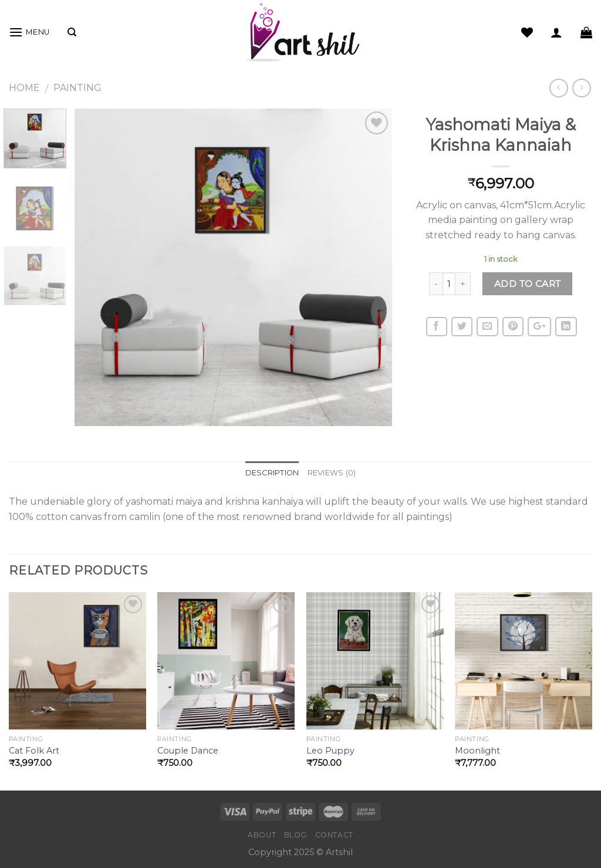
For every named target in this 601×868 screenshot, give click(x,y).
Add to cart (528, 284)
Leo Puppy (330, 751)
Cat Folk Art (34, 751)
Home (24, 88)
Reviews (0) (332, 473)
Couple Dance (188, 751)
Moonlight (477, 751)
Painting (77, 88)
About (262, 835)
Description (272, 473)
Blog (296, 835)
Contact (334, 835)
